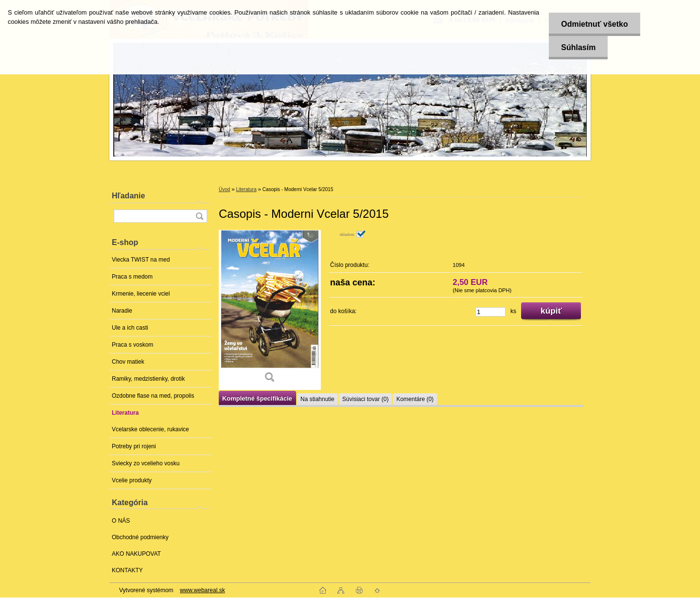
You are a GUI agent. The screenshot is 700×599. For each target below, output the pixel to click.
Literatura (125, 413)
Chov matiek (128, 362)
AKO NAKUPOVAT (136, 554)
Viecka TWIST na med (141, 260)
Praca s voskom (132, 345)
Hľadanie (128, 196)
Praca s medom (132, 277)
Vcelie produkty (132, 480)
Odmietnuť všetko (594, 24)
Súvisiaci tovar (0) (365, 399)
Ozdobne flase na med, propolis (153, 396)
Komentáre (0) (415, 399)
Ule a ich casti (130, 328)
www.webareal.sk (202, 590)
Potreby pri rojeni (134, 446)
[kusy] (490, 312)
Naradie (122, 311)
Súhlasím (578, 47)
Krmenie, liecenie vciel (141, 294)
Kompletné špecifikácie (257, 398)
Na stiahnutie (317, 399)
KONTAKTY (127, 570)
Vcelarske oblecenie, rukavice (150, 429)
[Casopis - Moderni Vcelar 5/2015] (270, 310)
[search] (199, 216)
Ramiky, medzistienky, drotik (148, 379)
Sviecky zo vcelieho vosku (146, 463)
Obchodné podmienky (140, 537)
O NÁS (121, 521)
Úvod (224, 189)
